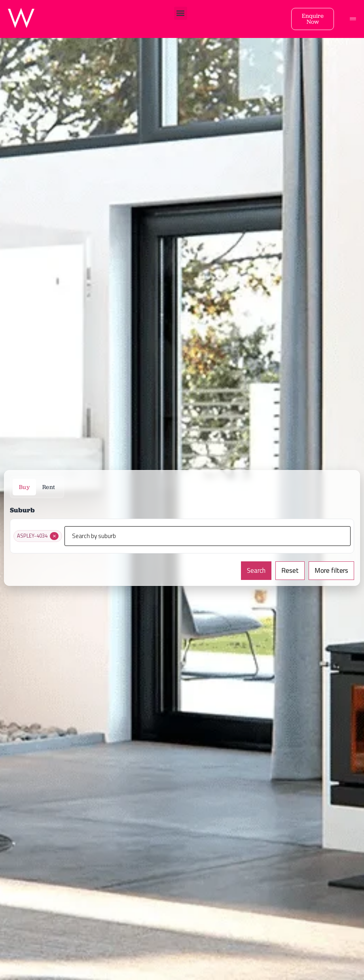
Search (256, 570)
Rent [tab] (49, 487)
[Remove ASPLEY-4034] (54, 536)
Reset (290, 570)
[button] (181, 13)
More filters (331, 570)
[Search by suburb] (208, 536)
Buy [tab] (24, 487)
